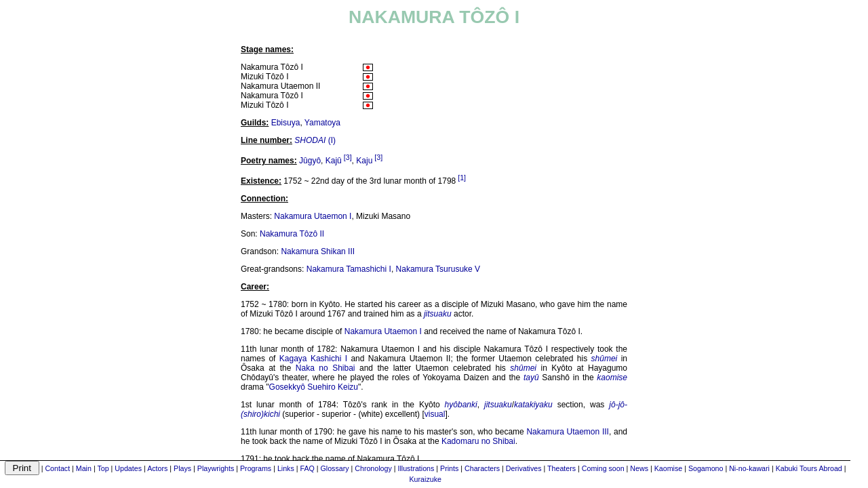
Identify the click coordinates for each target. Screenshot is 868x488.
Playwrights (216, 468)
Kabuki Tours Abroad (809, 468)
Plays (182, 468)
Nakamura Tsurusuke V (438, 269)
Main (84, 468)
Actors (157, 468)
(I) (315, 140)
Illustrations (416, 468)
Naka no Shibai (325, 368)
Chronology (373, 468)
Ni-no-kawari (749, 468)
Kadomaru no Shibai (478, 441)
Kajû (334, 161)
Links (286, 468)
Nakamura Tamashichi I (349, 269)
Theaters (561, 468)
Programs (256, 468)
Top (103, 468)
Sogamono (706, 468)
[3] (348, 157)
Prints (449, 468)
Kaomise (668, 468)
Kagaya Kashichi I (313, 359)
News (639, 468)
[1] (462, 178)
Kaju (364, 161)
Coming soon (603, 468)
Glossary (335, 468)
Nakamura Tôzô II (292, 234)
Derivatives (524, 468)
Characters (482, 468)
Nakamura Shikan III (318, 251)
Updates (128, 468)
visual (435, 414)
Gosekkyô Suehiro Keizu (314, 387)
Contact (57, 468)
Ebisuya (286, 123)
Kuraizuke (426, 479)
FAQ (307, 468)
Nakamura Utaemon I (313, 216)
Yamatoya (322, 123)
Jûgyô (310, 161)
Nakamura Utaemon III (567, 432)
